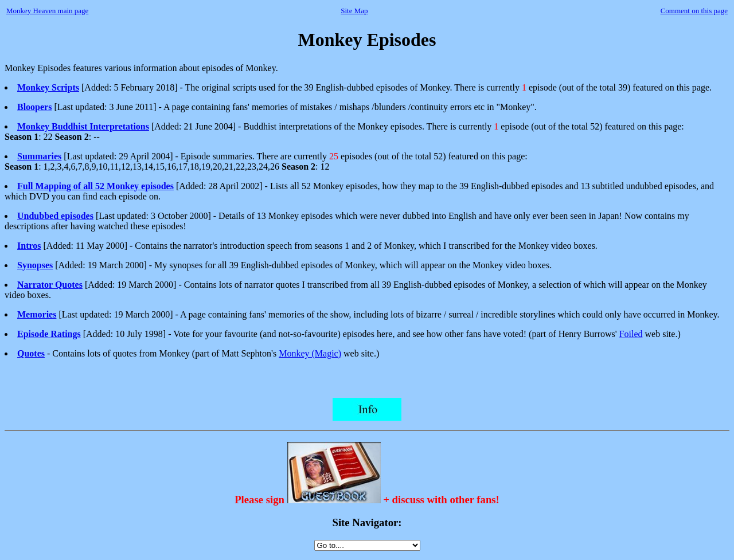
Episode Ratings (49, 334)
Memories (37, 314)
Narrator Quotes (50, 285)
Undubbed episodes (55, 216)
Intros (29, 246)
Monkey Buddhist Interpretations (83, 126)
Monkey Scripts (48, 87)
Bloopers (34, 107)
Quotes (31, 353)
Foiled (631, 334)
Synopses (35, 265)
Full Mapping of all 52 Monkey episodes (95, 186)
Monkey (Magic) (310, 353)
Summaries (39, 156)
